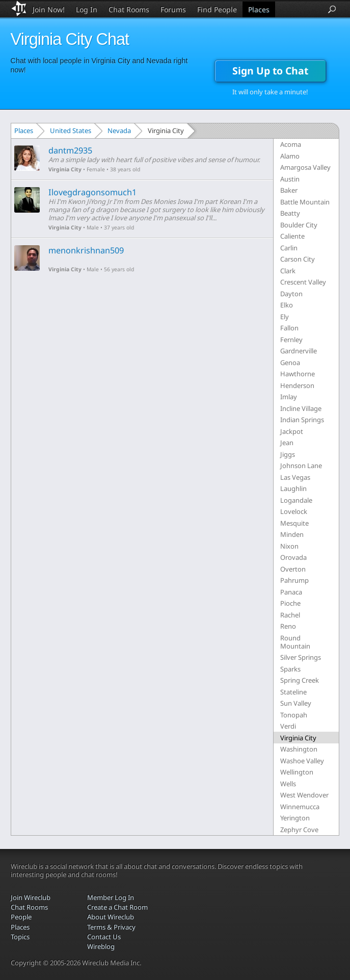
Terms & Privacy (111, 927)
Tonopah (294, 715)
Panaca (291, 592)
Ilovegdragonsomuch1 (92, 192)
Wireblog (101, 946)
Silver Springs (301, 657)
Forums (173, 9)
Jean (287, 443)
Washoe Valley (302, 761)
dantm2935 (70, 150)
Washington (299, 749)
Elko (287, 305)
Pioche (290, 603)
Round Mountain (295, 642)
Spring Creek (300, 680)
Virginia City (65, 169)
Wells (288, 784)
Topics (20, 937)
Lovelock (294, 511)
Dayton (291, 294)
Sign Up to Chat (270, 71)
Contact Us (104, 937)
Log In (87, 9)
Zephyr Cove (299, 830)
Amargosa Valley (305, 167)
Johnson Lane (301, 466)
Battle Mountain (305, 202)
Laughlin (293, 488)
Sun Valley (296, 703)
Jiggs (288, 454)
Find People (217, 9)
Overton (293, 569)
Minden (292, 534)
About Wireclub (111, 917)
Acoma (291, 144)
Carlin (289, 248)
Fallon (289, 328)
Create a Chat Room (117, 907)
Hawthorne (298, 374)
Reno (288, 626)
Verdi (288, 726)
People (21, 917)
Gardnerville (299, 351)
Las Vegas (295, 477)
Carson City (298, 259)
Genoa (290, 363)
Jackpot (292, 431)
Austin (290, 179)
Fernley (291, 340)
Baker (289, 190)
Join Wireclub (31, 897)
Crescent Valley (303, 282)
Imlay (289, 397)
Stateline (293, 692)
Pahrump (294, 580)
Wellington (297, 772)
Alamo (290, 156)
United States (71, 131)
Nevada (119, 131)
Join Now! (49, 9)
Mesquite (294, 523)
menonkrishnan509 (86, 250)
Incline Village (301, 408)
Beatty (290, 213)
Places (259, 9)
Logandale (296, 500)
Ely (285, 317)
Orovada (293, 557)
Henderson (297, 385)
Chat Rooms (129, 9)
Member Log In (111, 897)
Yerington (295, 818)
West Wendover (304, 795)
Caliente (292, 236)
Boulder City (299, 225)
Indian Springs (302, 420)
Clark (288, 271)
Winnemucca (300, 807)
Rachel (290, 615)
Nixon (289, 546)
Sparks (290, 669)
